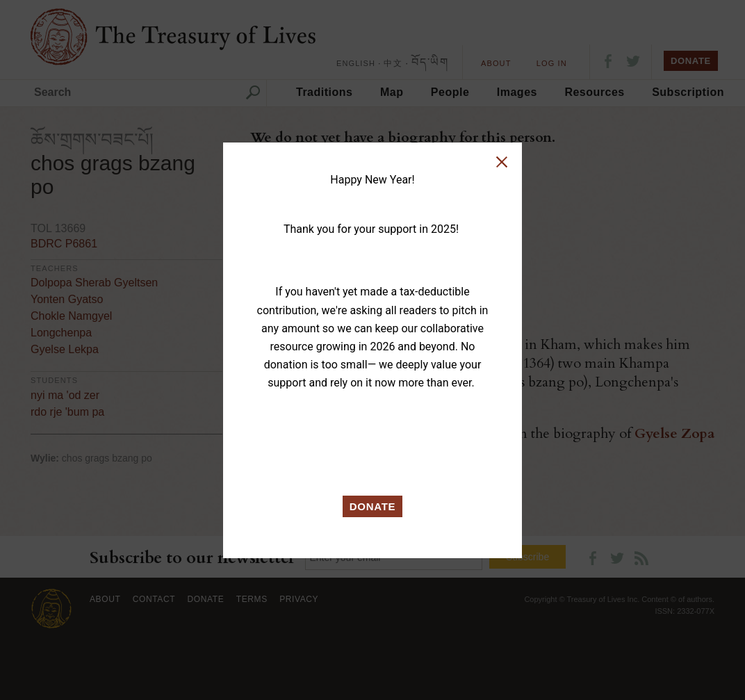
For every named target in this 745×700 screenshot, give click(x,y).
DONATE (373, 506)
